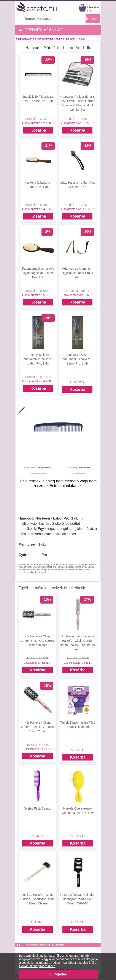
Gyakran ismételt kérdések (38, 945)
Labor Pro (39, 555)
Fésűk (81, 39)
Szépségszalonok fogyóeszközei (35, 39)
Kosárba (38, 130)
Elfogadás (59, 974)
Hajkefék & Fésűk (65, 39)
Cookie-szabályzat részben (37, 966)
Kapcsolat (59, 945)
